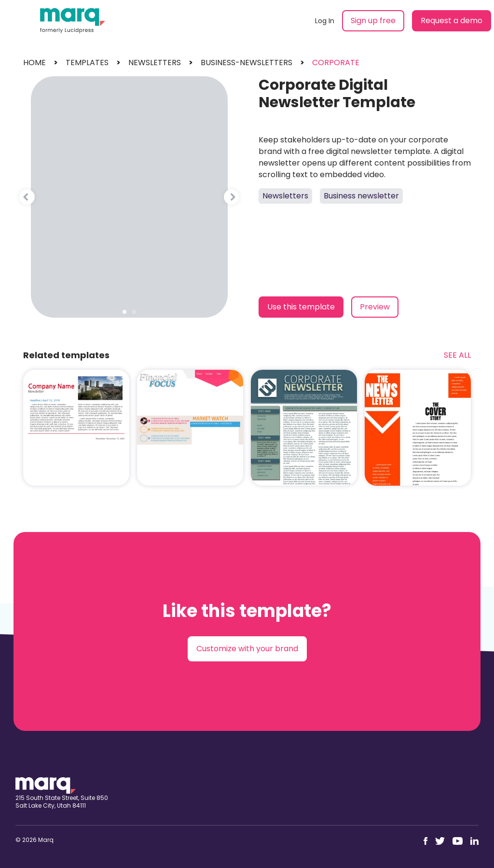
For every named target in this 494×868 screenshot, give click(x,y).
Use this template (301, 307)
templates (87, 63)
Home (34, 63)
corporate (336, 63)
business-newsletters (247, 63)
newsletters (155, 63)
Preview (375, 307)
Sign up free (373, 21)
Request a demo (452, 21)
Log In (325, 21)
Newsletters (285, 196)
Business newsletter (361, 196)
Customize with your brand (247, 649)
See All (457, 355)
